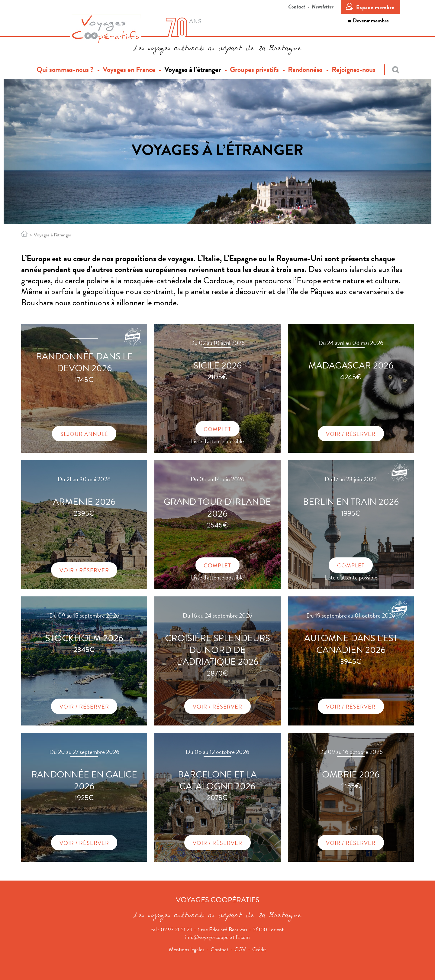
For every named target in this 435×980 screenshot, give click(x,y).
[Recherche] (392, 70)
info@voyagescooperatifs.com (217, 937)
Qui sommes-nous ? (67, 70)
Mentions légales (187, 949)
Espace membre (375, 7)
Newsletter (323, 6)
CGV (240, 949)
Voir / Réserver (351, 434)
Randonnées (305, 70)
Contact (297, 6)
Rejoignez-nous (354, 70)
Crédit (259, 949)
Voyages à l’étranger (193, 70)
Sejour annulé (84, 434)
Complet (217, 429)
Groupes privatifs (254, 70)
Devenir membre (371, 20)
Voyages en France (129, 70)
